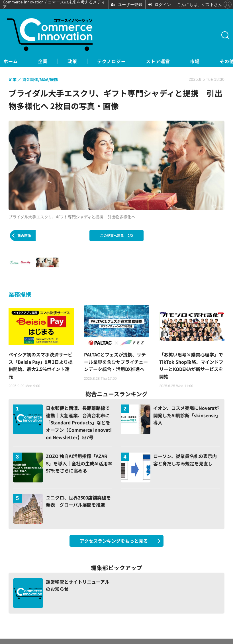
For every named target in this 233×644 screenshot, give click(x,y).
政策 (72, 61)
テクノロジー (112, 61)
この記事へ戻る (116, 235)
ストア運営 (158, 61)
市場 (195, 61)
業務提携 (20, 294)
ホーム (11, 61)
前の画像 (24, 235)
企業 (43, 61)
